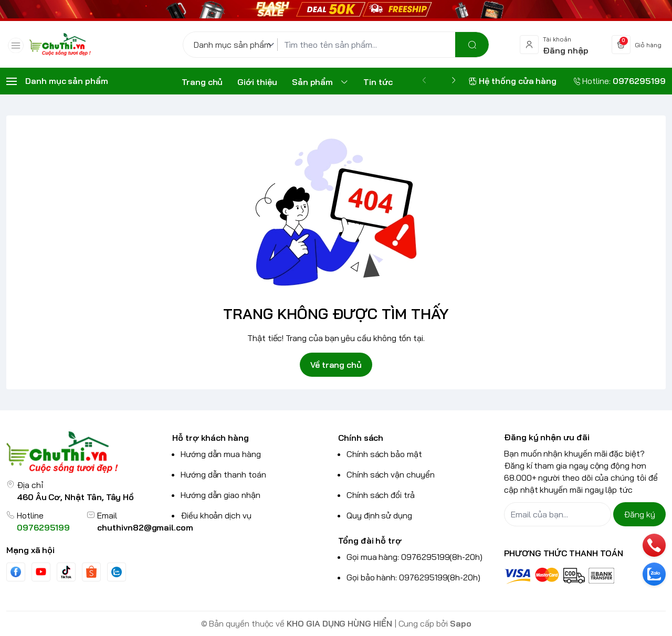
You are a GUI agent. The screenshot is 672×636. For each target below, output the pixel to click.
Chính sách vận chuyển (391, 474)
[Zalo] (117, 572)
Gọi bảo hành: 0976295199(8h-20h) (413, 577)
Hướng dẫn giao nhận (220, 495)
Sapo (461, 623)
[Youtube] (41, 571)
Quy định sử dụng (379, 515)
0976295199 (43, 527)
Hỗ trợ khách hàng (211, 438)
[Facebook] (16, 572)
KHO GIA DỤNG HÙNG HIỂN (339, 623)
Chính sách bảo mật (384, 454)
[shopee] (91, 572)
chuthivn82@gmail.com (145, 527)
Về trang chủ (336, 365)
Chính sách (361, 438)
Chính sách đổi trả (381, 495)
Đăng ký (639, 514)
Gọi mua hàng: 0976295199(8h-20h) (414, 557)
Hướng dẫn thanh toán (223, 474)
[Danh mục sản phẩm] (236, 45)
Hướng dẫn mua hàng (221, 454)
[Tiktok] (66, 572)
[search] (472, 45)
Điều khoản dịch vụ (216, 515)
